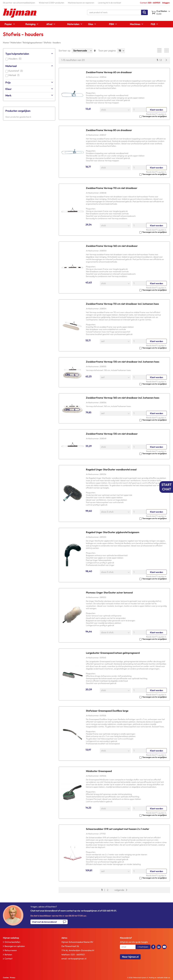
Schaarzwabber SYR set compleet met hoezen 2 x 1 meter (118, 829)
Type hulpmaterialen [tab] (17, 54)
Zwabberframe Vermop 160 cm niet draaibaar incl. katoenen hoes (123, 398)
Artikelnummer (92, 77)
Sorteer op (64, 51)
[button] (126, 116)
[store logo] (20, 13)
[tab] (26, 938)
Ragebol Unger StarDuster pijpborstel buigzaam (113, 532)
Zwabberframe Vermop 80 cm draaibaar (109, 130)
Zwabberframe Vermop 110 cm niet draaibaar (112, 188)
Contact (8, 959)
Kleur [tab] (8, 89)
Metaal (14, 75)
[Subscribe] (143, 947)
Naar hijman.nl (130, 957)
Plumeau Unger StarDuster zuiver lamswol (109, 593)
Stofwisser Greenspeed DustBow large (107, 711)
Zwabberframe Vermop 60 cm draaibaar (109, 72)
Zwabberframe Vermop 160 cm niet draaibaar (112, 246)
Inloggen (166, 3)
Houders (15, 59)
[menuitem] (9, 24)
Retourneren (11, 950)
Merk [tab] (8, 95)
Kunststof (16, 71)
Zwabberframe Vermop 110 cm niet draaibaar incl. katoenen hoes (122, 304)
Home (6, 43)
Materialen (16, 43)
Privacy (13, 978)
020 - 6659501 (78, 954)
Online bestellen (12, 942)
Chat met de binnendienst (44, 922)
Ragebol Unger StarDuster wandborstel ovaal (111, 469)
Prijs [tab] (8, 82)
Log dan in (162, 114)
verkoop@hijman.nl (77, 959)
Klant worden (156, 110)
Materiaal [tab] (11, 66)
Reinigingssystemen (33, 43)
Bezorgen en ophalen (15, 946)
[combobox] (117, 12)
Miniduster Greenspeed (99, 771)
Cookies (6, 978)
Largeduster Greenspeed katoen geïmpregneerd (113, 653)
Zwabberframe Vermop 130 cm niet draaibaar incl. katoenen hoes (123, 362)
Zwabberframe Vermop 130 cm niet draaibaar (112, 434)
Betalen (8, 954)
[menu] (86, 24)
